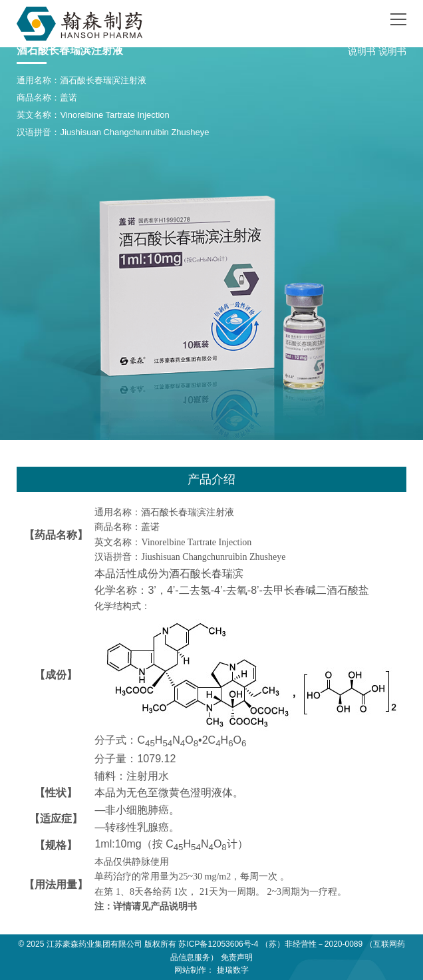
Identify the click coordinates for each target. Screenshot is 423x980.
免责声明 (237, 957)
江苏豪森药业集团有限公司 (94, 944)
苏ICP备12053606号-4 (218, 944)
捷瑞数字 (233, 970)
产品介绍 (211, 479)
